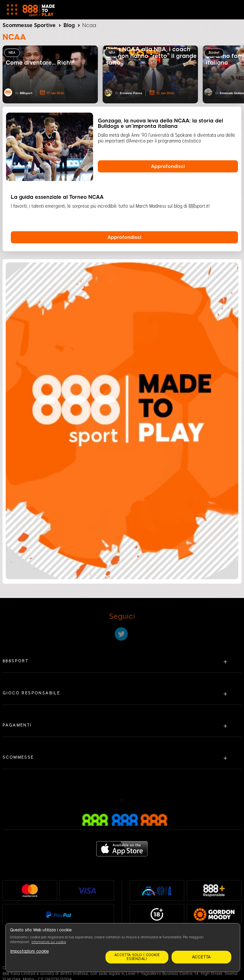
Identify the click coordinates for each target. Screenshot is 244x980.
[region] (123, 948)
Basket (214, 53)
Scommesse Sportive (29, 25)
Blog (69, 25)
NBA (12, 53)
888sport (26, 93)
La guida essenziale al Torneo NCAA (57, 197)
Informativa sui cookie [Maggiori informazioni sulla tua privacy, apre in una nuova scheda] (49, 942)
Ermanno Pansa (131, 93)
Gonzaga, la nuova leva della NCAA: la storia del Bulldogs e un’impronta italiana (160, 123)
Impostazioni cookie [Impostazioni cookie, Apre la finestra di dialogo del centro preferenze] (29, 951)
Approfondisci (168, 166)
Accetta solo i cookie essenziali (137, 957)
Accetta (202, 957)
